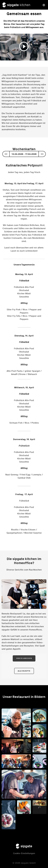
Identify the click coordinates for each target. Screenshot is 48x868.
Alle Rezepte (24, 671)
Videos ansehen (24, 658)
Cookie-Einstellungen (24, 853)
